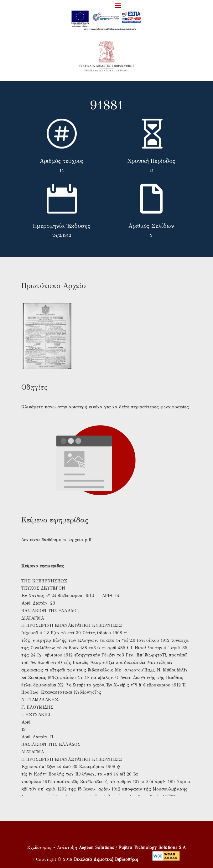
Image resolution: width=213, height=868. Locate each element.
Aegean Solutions (96, 848)
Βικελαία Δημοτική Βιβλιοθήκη (106, 859)
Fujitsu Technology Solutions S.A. (152, 848)
